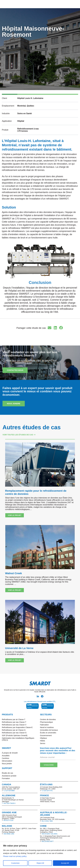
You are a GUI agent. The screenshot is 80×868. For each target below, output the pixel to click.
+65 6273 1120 (8, 820)
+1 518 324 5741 (47, 791)
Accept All (65, 863)
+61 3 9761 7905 (47, 821)
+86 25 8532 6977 (47, 841)
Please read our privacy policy (15, 856)
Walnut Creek (14, 573)
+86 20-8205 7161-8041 (49, 834)
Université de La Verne (19, 648)
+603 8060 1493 (9, 834)
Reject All (40, 863)
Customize (15, 863)
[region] (40, 855)
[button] (53, 4)
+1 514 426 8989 (9, 791)
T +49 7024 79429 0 (9, 803)
